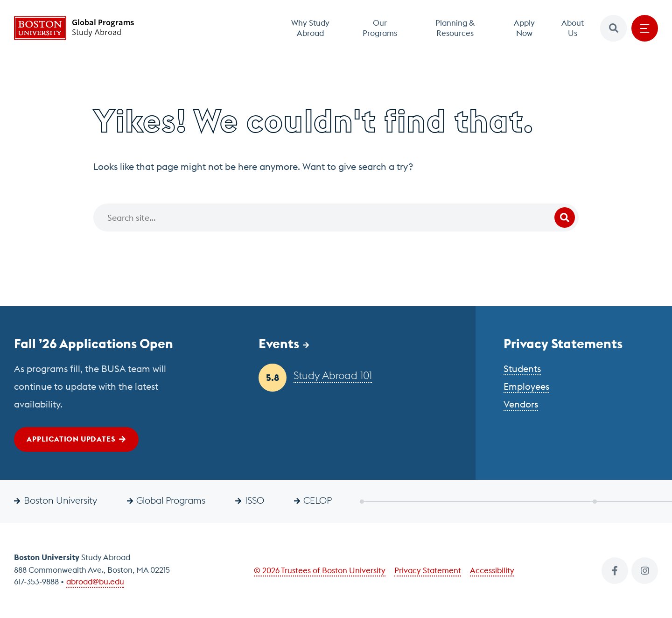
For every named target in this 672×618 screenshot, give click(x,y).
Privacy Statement (428, 570)
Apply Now (524, 28)
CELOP (318, 500)
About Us (573, 28)
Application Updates (71, 439)
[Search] (336, 218)
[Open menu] (645, 28)
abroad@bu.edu (95, 582)
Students (522, 369)
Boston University (60, 500)
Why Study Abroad (310, 28)
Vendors (521, 404)
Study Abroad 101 (333, 375)
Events (279, 344)
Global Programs (171, 500)
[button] (613, 28)
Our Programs (380, 28)
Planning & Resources (455, 28)
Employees (526, 386)
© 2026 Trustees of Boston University (320, 570)
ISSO (255, 500)
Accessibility (492, 570)
